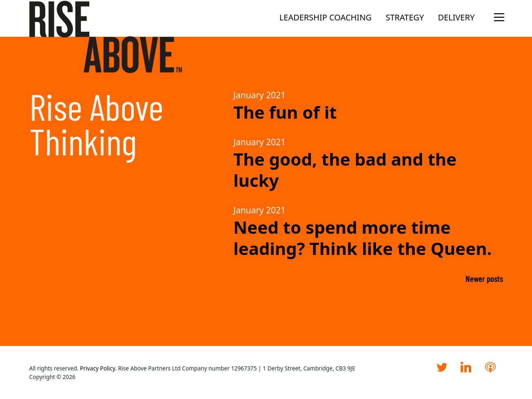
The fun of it (285, 112)
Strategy (405, 17)
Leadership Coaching (326, 17)
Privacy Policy (98, 368)
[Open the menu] (497, 18)
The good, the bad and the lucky (345, 170)
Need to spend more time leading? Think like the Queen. (362, 238)
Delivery (456, 17)
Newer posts (484, 278)
